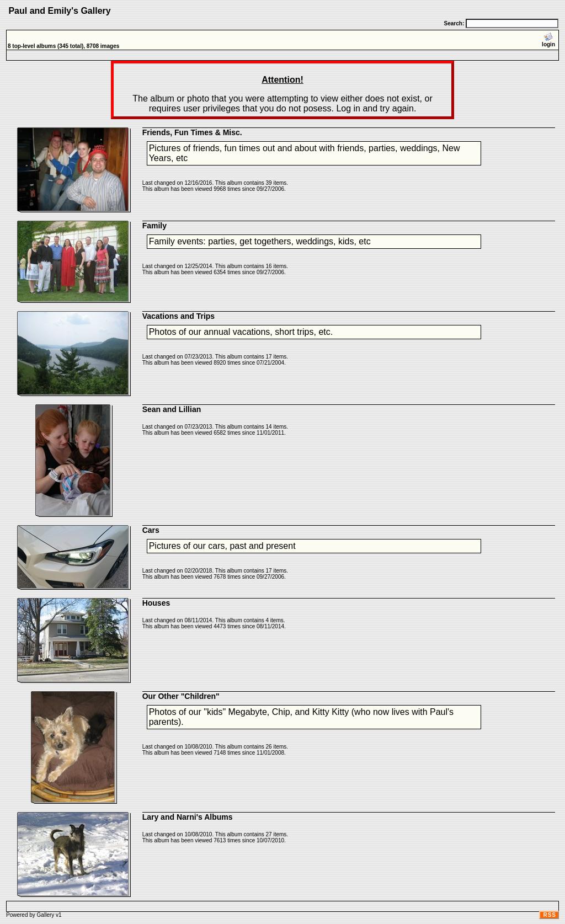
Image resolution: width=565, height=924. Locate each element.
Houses (156, 603)
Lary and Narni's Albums (188, 817)
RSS (550, 915)
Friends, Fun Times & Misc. (192, 132)
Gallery (46, 915)
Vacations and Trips (179, 316)
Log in (348, 108)
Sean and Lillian (172, 409)
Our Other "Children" (181, 696)
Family (154, 226)
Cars (151, 530)
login (548, 40)
